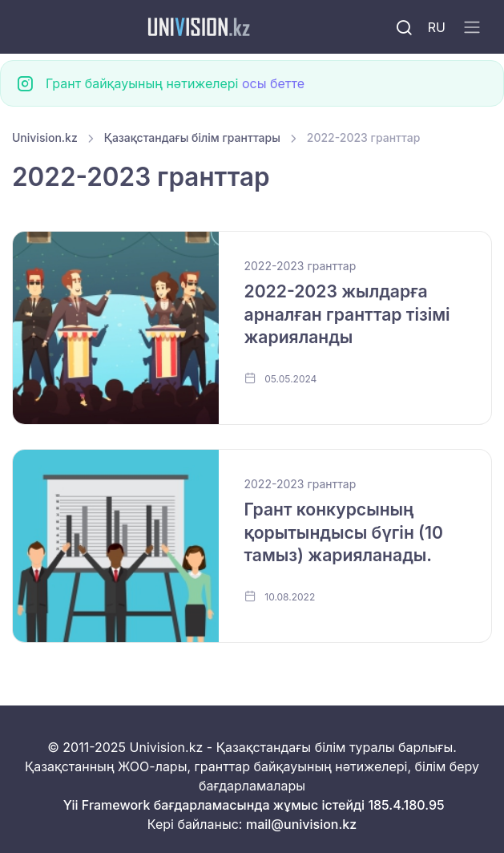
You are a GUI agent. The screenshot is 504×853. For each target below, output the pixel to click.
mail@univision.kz (301, 824)
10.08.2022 (280, 596)
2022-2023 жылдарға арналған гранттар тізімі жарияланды (347, 314)
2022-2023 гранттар (300, 266)
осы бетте (273, 83)
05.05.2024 (281, 378)
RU (437, 27)
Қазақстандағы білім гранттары (192, 137)
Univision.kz (45, 137)
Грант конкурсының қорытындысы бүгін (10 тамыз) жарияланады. (344, 532)
